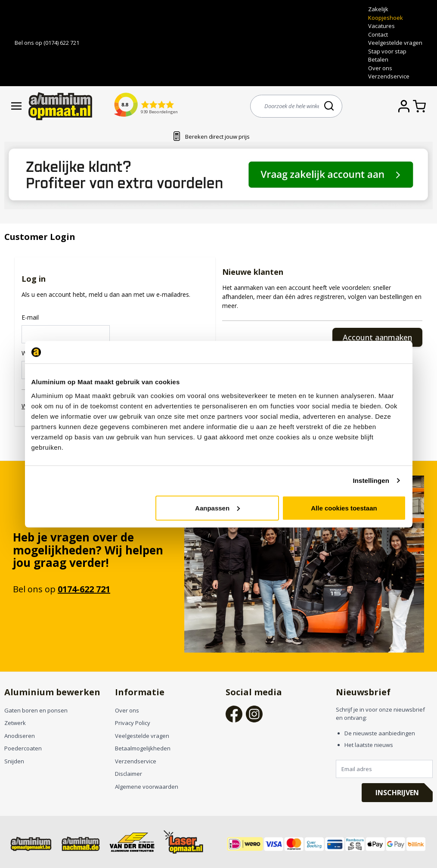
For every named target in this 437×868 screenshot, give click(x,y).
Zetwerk (15, 723)
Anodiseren (20, 736)
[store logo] (60, 106)
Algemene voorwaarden (147, 787)
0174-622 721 (84, 589)
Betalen (378, 59)
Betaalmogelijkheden (143, 748)
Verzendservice (389, 76)
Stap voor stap (387, 51)
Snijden (14, 761)
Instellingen (371, 481)
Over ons (380, 68)
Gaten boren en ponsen (36, 710)
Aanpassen (217, 508)
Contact (378, 34)
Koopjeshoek (386, 18)
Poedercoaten (23, 748)
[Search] (330, 106)
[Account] (406, 106)
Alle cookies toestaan (344, 508)
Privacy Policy (133, 723)
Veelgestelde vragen (395, 43)
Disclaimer (129, 774)
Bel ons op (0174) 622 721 (47, 43)
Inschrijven (397, 793)
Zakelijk (378, 9)
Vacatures (381, 26)
